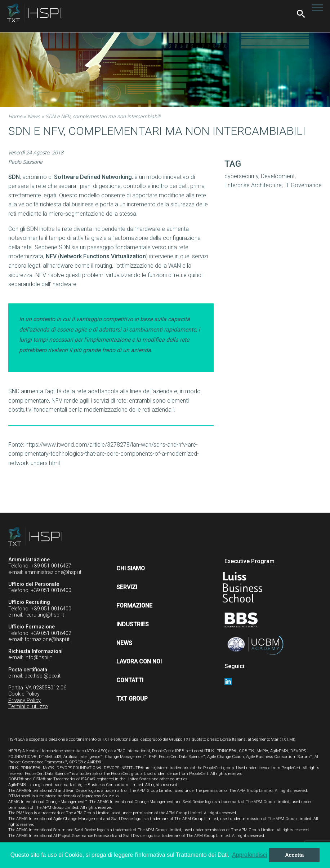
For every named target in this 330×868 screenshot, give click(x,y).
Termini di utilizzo (28, 707)
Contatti (130, 680)
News (34, 117)
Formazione (134, 606)
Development (278, 176)
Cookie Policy (24, 694)
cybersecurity (241, 176)
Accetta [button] (294, 855)
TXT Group (132, 699)
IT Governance (303, 185)
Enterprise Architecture (253, 185)
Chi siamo (131, 568)
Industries (133, 624)
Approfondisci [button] (249, 855)
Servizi (127, 587)
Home (15, 117)
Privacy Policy (24, 700)
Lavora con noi (139, 661)
